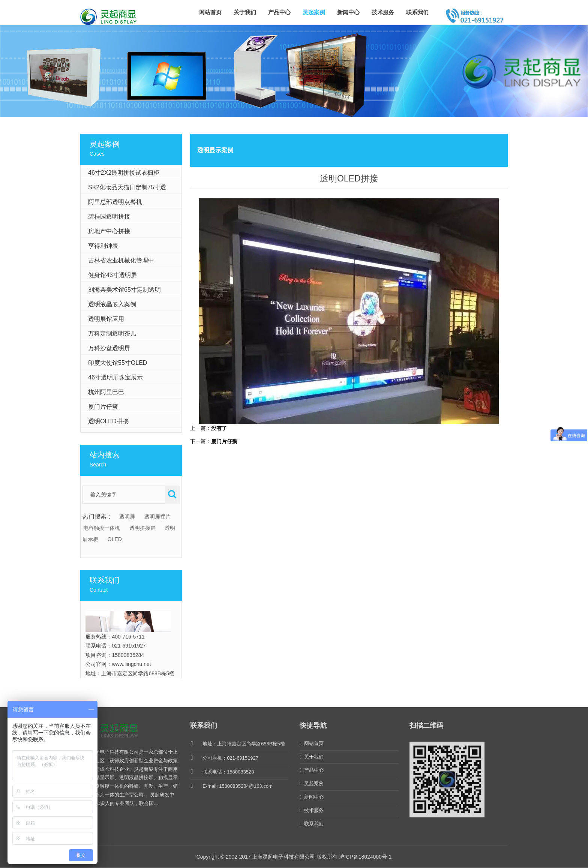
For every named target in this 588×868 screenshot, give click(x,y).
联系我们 (417, 12)
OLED (115, 539)
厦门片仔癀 (224, 441)
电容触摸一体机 (102, 528)
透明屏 (127, 517)
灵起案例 (314, 12)
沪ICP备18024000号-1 (365, 857)
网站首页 (210, 12)
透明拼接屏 (142, 528)
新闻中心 (348, 12)
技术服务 (383, 12)
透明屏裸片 (157, 517)
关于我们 (245, 12)
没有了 (219, 428)
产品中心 (279, 12)
